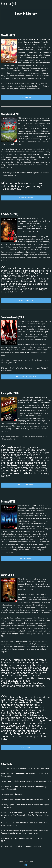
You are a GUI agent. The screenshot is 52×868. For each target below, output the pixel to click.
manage (31, 861)
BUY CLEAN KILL (26, 97)
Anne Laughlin (9, 4)
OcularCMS (26, 861)
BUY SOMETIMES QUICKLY (26, 377)
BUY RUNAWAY (26, 558)
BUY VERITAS (26, 748)
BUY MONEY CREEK (26, 198)
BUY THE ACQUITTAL (26, 485)
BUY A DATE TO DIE (26, 301)
